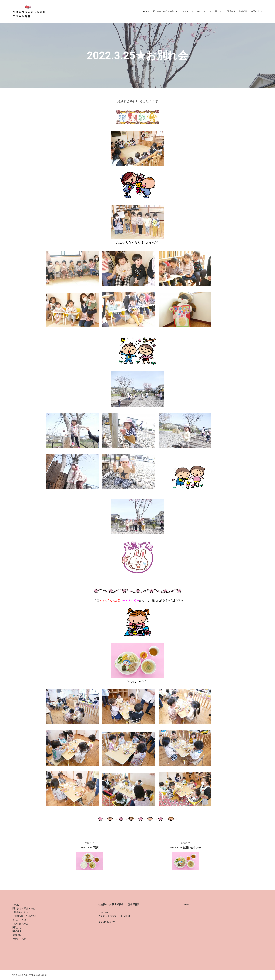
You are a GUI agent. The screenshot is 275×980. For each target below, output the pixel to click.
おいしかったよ (20, 924)
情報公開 (17, 935)
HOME (16, 905)
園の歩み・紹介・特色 (24, 908)
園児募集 (17, 931)
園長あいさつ (21, 912)
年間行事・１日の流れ (26, 916)
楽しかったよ (19, 920)
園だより (17, 927)
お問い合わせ (19, 939)
